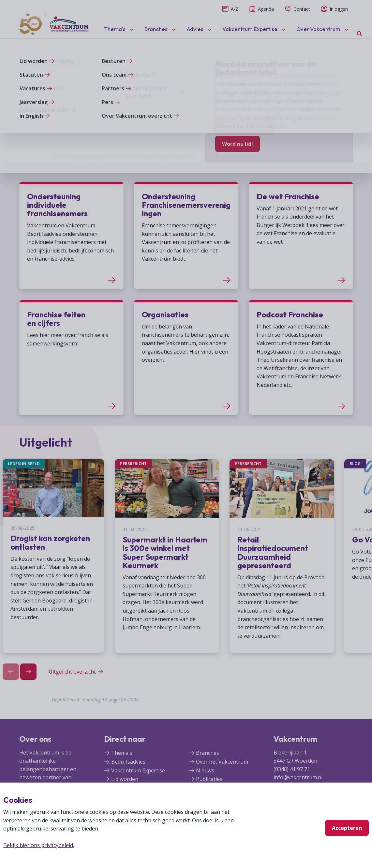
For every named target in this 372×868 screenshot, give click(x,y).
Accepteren (347, 828)
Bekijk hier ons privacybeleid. (39, 845)
